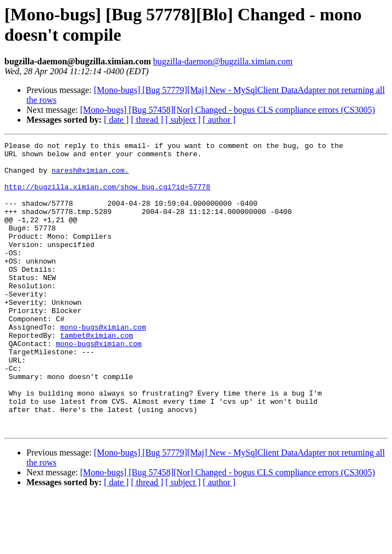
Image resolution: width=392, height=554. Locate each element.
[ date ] (116, 120)
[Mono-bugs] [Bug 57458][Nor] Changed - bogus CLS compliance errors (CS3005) (228, 110)
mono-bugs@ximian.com (103, 365)
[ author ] (219, 120)
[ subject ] (183, 120)
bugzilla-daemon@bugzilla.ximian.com (223, 61)
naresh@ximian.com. (90, 177)
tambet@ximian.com (96, 375)
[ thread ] (147, 120)
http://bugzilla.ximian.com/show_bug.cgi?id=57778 (107, 196)
